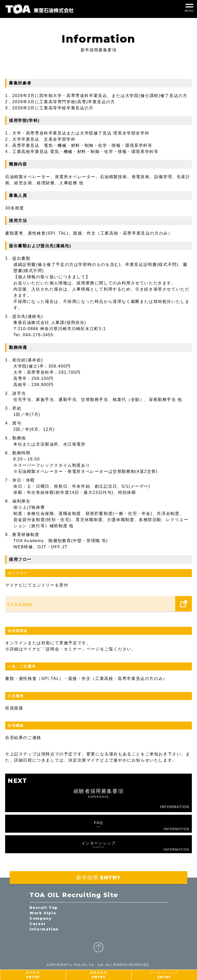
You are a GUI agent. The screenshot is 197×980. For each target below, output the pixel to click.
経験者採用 (99, 975)
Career (38, 924)
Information (44, 929)
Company (41, 918)
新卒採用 (33, 975)
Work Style (43, 913)
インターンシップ (164, 975)
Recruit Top (44, 908)
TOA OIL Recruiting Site (74, 895)
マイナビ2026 (19, 604)
